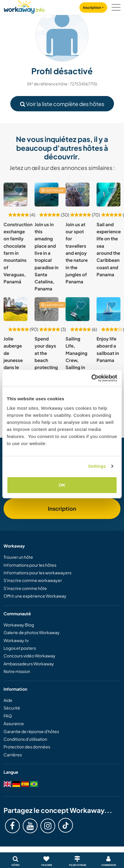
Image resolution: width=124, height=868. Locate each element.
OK (62, 485)
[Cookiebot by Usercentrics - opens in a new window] (91, 378)
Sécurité (12, 708)
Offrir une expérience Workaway (35, 596)
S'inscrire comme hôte (25, 588)
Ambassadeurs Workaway (29, 664)
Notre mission (17, 671)
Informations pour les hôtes (30, 565)
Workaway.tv (16, 640)
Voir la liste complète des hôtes (62, 104)
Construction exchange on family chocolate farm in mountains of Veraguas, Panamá (18, 253)
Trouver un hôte (18, 557)
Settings (97, 466)
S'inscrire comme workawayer (33, 580)
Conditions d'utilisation (25, 739)
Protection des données (27, 747)
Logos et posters (20, 648)
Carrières (13, 755)
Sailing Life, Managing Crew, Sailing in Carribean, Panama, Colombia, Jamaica (77, 367)
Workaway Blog (19, 625)
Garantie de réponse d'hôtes (31, 731)
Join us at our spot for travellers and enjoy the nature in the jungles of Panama (77, 253)
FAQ (8, 716)
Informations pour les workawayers (37, 573)
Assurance (14, 723)
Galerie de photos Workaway (32, 632)
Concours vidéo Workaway (30, 656)
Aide (8, 700)
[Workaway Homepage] (24, 6)
